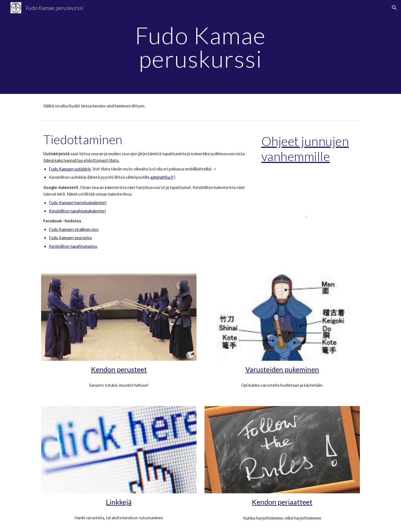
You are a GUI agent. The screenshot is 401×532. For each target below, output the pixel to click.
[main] (201, 47)
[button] (394, 8)
